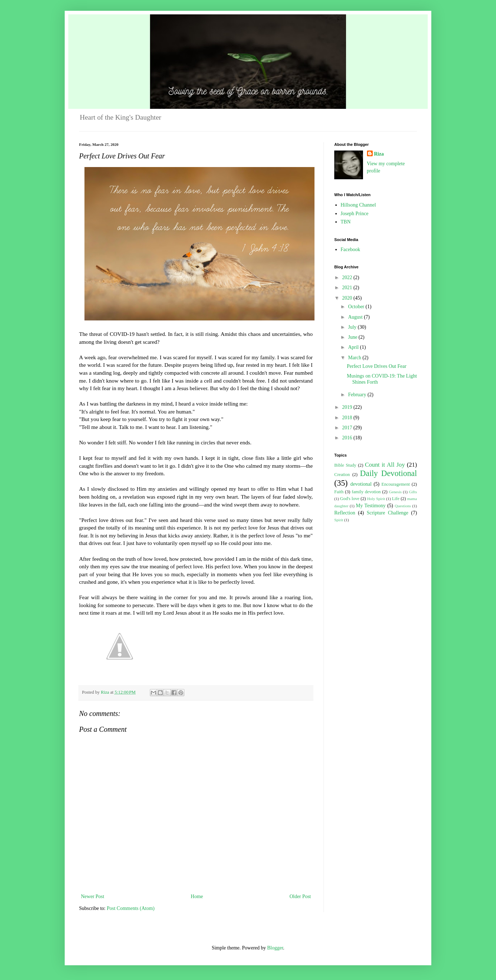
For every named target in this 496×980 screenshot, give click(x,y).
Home (197, 896)
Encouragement (396, 484)
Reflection (345, 513)
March (355, 358)
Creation (342, 475)
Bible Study (345, 465)
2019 (348, 407)
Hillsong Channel (358, 205)
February (358, 395)
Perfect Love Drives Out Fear (377, 366)
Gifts (413, 492)
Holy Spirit (376, 499)
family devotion (366, 492)
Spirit (339, 520)
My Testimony (371, 506)
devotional (361, 484)
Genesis (395, 492)
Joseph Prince (355, 214)
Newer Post (93, 896)
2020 (348, 298)
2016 (348, 438)
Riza (379, 154)
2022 (348, 278)
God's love (350, 499)
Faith (339, 492)
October (357, 307)
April (354, 347)
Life (396, 499)
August (356, 317)
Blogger (275, 948)
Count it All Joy (385, 465)
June (353, 337)
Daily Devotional (389, 473)
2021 (348, 288)
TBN (346, 222)
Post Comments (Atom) (131, 908)
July (353, 327)
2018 (348, 418)
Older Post (300, 896)
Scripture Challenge (387, 513)
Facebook (350, 249)
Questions (403, 506)
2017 (348, 428)
